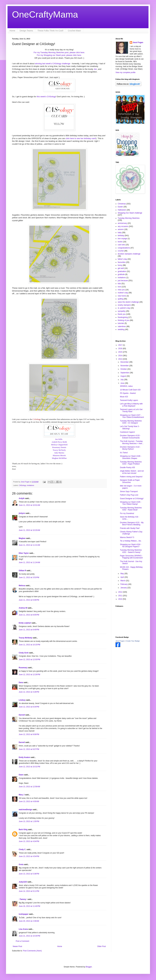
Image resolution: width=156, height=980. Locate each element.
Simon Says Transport (129, 492)
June (123, 383)
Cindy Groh (24, 653)
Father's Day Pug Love (129, 495)
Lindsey (22, 700)
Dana (21, 682)
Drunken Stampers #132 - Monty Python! (130, 448)
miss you (121, 290)
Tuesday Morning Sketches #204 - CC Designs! (131, 422)
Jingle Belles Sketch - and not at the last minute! (132, 472)
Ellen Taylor (24, 553)
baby (120, 233)
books (120, 242)
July (122, 380)
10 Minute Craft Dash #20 (130, 390)
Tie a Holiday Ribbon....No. (131, 541)
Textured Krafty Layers (129, 400)
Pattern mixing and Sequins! (131, 477)
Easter (120, 207)
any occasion (123, 226)
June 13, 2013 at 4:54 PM (29, 856)
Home (12, 31)
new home (122, 296)
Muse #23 (124, 397)
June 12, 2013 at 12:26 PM (29, 675)
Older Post (101, 946)
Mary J (22, 795)
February (124, 584)
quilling (121, 299)
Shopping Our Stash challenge (130, 213)
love (119, 287)
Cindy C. (22, 849)
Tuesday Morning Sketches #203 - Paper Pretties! (131, 463)
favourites (122, 262)
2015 (121, 352)
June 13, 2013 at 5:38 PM (29, 874)
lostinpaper (24, 914)
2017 (121, 345)
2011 (121, 596)
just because (123, 281)
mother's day (123, 293)
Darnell (22, 715)
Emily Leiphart (25, 623)
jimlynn (22, 513)
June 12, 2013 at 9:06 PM (29, 734)
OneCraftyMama (45, 14)
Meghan (22, 538)
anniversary (122, 223)
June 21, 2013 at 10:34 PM (29, 936)
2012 (121, 592)
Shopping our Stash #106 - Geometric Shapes (131, 457)
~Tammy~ (23, 899)
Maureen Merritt (59, 455)
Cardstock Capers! (127, 432)
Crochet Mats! (74, 31)
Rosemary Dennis (59, 447)
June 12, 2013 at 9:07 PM (29, 749)
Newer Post (17, 946)
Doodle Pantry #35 (127, 467)
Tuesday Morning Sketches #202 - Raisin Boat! (131, 509)
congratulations (124, 248)
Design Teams (26, 31)
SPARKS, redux (126, 386)
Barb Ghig (23, 830)
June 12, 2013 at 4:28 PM (29, 692)
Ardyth (22, 498)
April (122, 577)
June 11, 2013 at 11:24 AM (29, 562)
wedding (121, 329)
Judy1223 (23, 882)
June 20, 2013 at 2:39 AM (29, 921)
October (124, 369)
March (123, 581)
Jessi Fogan (138, 42)
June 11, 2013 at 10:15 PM (29, 645)
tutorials (121, 323)
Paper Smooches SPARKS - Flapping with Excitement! (131, 557)
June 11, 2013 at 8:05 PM (29, 615)
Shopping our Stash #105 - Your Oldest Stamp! (131, 503)
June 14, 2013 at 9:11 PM (29, 891)
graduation (122, 271)
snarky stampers (124, 305)
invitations (30, 485)
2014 (121, 356)
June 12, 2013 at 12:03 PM (29, 660)
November (125, 366)
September (125, 373)
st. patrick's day (124, 308)
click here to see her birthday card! (81, 138)
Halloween (122, 210)
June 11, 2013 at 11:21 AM (29, 545)
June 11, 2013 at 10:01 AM (29, 505)
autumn (121, 229)
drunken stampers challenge (129, 254)
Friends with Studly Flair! (130, 528)
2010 (121, 599)
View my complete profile (125, 72)
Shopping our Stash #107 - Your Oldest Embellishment (132, 416)
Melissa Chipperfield (59, 445)
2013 (121, 359)
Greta (21, 864)
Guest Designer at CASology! (132, 499)
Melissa (22, 586)
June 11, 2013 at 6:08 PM (29, 600)
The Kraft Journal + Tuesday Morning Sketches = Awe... (132, 442)
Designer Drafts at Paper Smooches (130, 481)
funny (120, 265)
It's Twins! (124, 453)
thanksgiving (123, 317)
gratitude (121, 274)
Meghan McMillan (59, 458)
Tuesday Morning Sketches (129, 218)
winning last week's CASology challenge (53, 64)
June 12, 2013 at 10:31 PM (29, 767)
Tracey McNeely (59, 450)
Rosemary (23, 668)
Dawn (21, 775)
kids (119, 284)
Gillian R (22, 571)
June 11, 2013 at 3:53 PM (29, 577)
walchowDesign (25, 810)
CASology (37, 419)
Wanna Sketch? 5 (127, 537)
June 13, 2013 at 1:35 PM (29, 821)
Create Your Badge (133, 641)
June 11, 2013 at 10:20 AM (29, 530)
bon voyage (122, 239)
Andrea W (23, 608)
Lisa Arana (23, 929)
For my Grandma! (127, 513)
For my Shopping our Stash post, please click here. (59, 55)
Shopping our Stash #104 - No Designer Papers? (131, 546)
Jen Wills (59, 439)
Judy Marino (59, 453)
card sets (121, 245)
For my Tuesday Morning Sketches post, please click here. (59, 52)
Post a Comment (22, 941)
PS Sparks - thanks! (128, 393)
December (125, 362)
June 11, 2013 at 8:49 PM (29, 630)
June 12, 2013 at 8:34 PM (29, 707)
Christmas (122, 204)
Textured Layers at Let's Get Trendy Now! (131, 410)
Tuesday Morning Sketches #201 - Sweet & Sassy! (131, 551)
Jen (95, 69)
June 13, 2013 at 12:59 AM (29, 787)
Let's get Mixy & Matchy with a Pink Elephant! (131, 405)
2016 (121, 349)
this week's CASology (46, 97)
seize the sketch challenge (128, 302)
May (122, 574)
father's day (122, 259)
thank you (122, 314)
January (124, 588)
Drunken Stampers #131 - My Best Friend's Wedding (132, 524)
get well (121, 268)
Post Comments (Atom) (32, 951)
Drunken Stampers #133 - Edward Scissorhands (130, 437)
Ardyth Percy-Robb (59, 442)
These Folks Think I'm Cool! (50, 31)
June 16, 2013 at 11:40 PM (29, 906)
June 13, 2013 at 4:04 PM (29, 841)
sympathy (122, 311)
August (124, 376)
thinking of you (124, 320)
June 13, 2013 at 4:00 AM (29, 801)
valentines (122, 326)
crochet (121, 251)
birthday (121, 236)
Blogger (89, 967)
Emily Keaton (24, 757)
